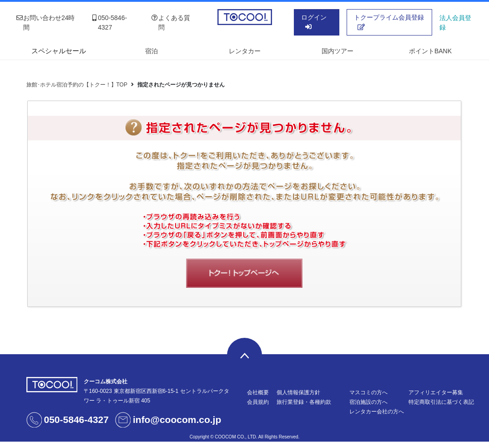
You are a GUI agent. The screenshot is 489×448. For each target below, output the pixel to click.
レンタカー (245, 51)
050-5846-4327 (109, 23)
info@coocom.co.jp (177, 420)
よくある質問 (171, 23)
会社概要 (258, 392)
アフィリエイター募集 (436, 392)
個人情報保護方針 (298, 392)
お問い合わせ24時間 (45, 23)
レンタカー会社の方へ (377, 412)
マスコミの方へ (368, 392)
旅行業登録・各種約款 (304, 402)
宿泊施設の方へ (368, 402)
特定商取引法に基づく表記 (441, 402)
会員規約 (258, 402)
